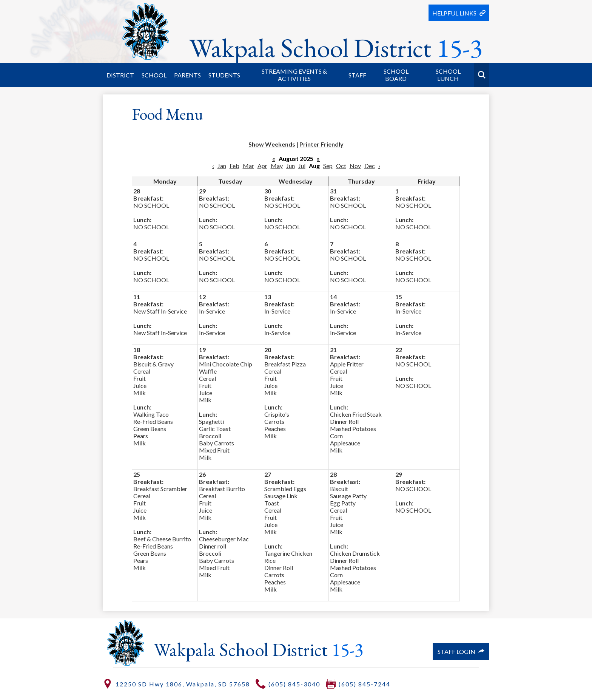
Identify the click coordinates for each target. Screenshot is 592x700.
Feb (234, 166)
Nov (355, 166)
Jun (291, 166)
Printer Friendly (321, 144)
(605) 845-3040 (294, 684)
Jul (302, 166)
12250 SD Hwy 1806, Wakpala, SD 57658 (183, 684)
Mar (248, 166)
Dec (370, 166)
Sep (328, 166)
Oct (341, 166)
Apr (262, 166)
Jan (222, 166)
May (277, 166)
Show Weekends (272, 144)
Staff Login (461, 651)
